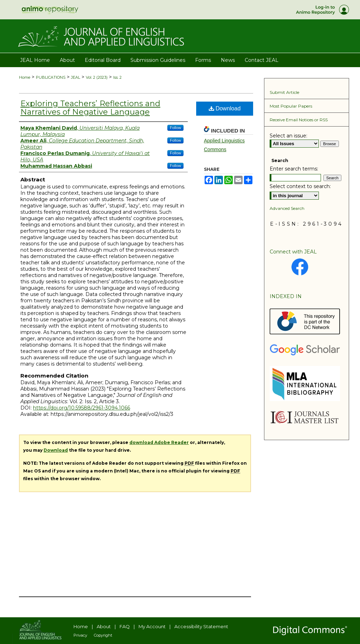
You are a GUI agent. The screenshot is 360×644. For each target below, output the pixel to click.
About (104, 626)
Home (25, 77)
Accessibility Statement (201, 626)
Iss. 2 (117, 77)
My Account (152, 626)
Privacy (80, 635)
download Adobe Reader (159, 442)
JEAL (76, 77)
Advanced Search (287, 208)
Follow (175, 128)
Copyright (103, 635)
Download (225, 108)
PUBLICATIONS (51, 77)
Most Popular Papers (291, 106)
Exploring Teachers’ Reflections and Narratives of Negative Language (90, 108)
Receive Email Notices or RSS (299, 120)
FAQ (125, 626)
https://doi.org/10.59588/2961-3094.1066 (82, 408)
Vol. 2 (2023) (97, 77)
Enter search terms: (294, 169)
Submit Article (284, 92)
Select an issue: (288, 136)
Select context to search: (300, 186)
